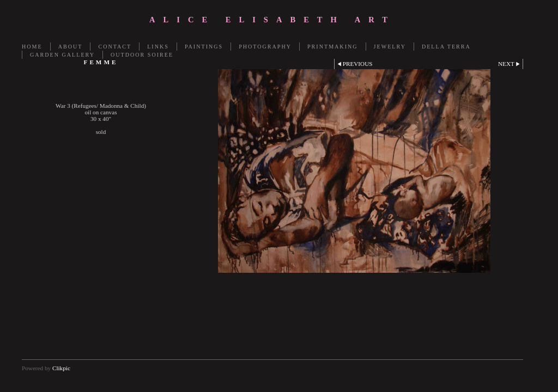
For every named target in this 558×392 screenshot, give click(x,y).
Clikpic (61, 368)
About (71, 47)
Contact (115, 47)
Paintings (204, 47)
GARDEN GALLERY (62, 55)
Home (32, 47)
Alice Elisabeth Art (272, 20)
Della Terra (446, 47)
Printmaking (333, 47)
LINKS (158, 47)
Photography (265, 47)
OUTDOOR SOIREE (142, 55)
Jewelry (390, 47)
